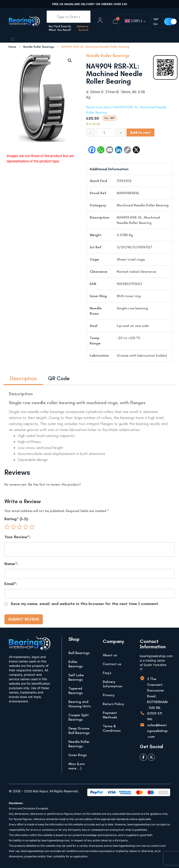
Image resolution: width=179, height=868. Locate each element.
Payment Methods (110, 715)
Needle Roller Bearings (39, 47)
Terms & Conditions (112, 728)
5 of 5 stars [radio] (32, 527)
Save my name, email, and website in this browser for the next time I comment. (85, 604)
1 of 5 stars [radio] (7, 527)
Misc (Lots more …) (77, 766)
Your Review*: (17, 537)
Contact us (112, 664)
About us (110, 655)
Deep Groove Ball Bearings (79, 731)
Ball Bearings (79, 653)
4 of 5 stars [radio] (26, 527)
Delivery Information (113, 684)
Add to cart (140, 132)
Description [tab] (23, 378)
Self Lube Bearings (76, 677)
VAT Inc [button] (156, 22)
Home (12, 47)
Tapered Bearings (76, 691)
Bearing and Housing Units (80, 704)
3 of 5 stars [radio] (19, 527)
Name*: (11, 564)
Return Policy (113, 704)
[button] (13, 39)
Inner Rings (78, 755)
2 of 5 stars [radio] (13, 527)
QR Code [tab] (59, 378)
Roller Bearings (76, 664)
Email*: (11, 584)
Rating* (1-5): (17, 519)
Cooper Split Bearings (79, 717)
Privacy (109, 695)
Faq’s (107, 673)
